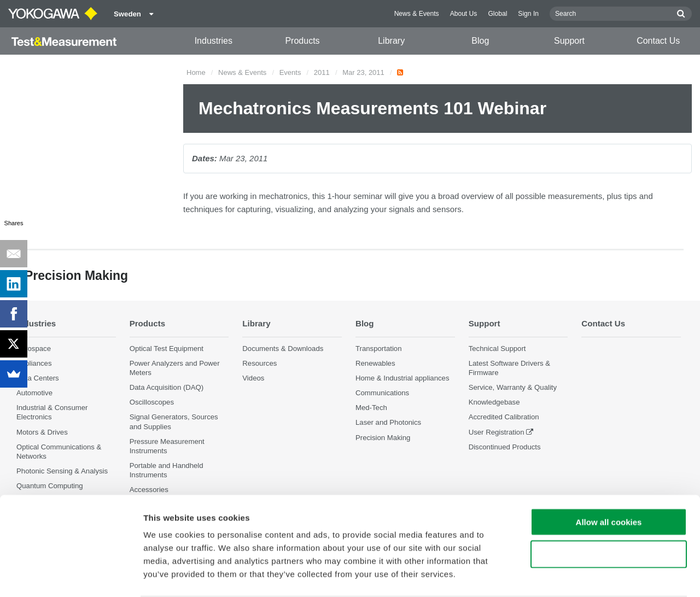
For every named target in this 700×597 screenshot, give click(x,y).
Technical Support (497, 349)
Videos (253, 378)
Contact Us (658, 41)
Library (391, 41)
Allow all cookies (609, 479)
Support (569, 41)
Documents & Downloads (283, 349)
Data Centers (38, 378)
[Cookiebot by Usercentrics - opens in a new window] (71, 576)
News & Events (417, 14)
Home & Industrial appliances (402, 378)
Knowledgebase (494, 403)
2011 (322, 72)
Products (302, 41)
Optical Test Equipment (167, 349)
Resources (259, 363)
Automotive (34, 393)
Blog (480, 41)
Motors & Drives (42, 432)
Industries (214, 41)
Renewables (375, 363)
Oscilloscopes (152, 403)
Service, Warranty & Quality (513, 388)
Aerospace (34, 349)
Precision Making (383, 438)
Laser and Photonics (388, 423)
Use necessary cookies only (609, 511)
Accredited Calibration (504, 417)
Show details (574, 575)
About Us (464, 14)
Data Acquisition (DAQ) (167, 388)
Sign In (528, 14)
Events (290, 72)
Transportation (379, 349)
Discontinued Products (505, 447)
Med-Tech (371, 408)
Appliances (34, 363)
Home (196, 72)
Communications (382, 393)
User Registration (497, 432)
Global (497, 14)
